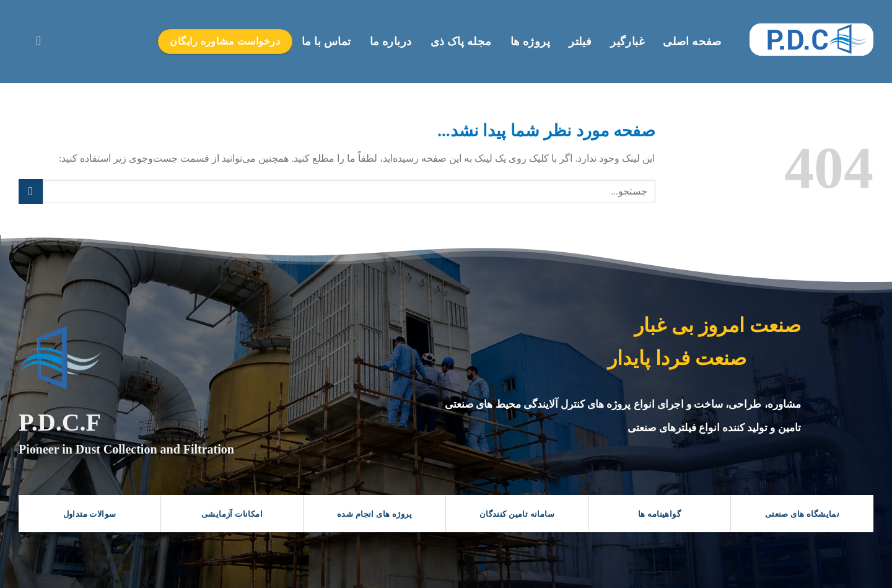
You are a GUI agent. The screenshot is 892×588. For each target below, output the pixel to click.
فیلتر (580, 42)
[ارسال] (31, 191)
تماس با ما (326, 42)
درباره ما (391, 42)
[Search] (34, 41)
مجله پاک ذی (461, 42)
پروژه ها (530, 42)
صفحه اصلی (692, 42)
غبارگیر (627, 42)
